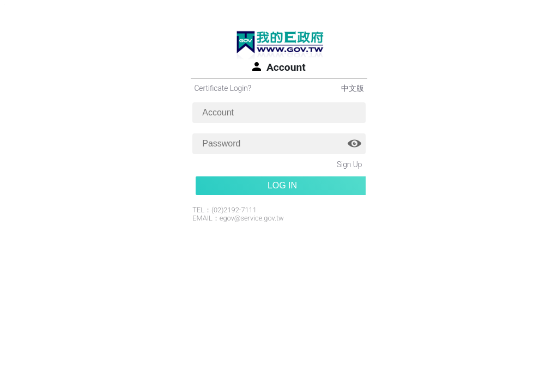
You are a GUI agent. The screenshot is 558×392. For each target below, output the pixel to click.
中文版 (353, 88)
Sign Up (349, 164)
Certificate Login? (223, 88)
